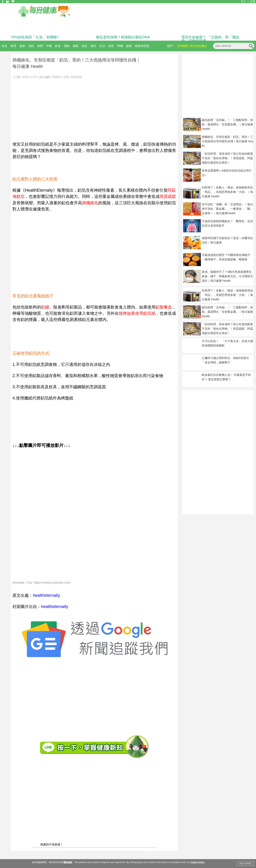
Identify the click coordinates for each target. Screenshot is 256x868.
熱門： (171, 46)
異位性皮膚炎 (198, 46)
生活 (102, 46)
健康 (22, 46)
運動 (67, 46)
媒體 (129, 46)
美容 (84, 46)
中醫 (49, 46)
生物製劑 (183, 46)
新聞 (40, 46)
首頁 (4, 46)
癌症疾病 (76, 77)
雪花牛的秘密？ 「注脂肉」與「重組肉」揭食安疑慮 (210, 39)
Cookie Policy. (197, 862)
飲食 (58, 46)
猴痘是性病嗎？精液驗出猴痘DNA (123, 37)
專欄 (120, 46)
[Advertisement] (94, 108)
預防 (31, 46)
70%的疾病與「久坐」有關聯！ (36, 37)
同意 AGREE (245, 864)
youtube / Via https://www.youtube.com (42, 583)
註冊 (253, 1)
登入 (244, 1)
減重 (76, 46)
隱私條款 (68, 862)
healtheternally (46, 595)
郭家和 (57, 77)
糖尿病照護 (142, 46)
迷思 (111, 46)
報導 (13, 46)
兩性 (93, 46)
